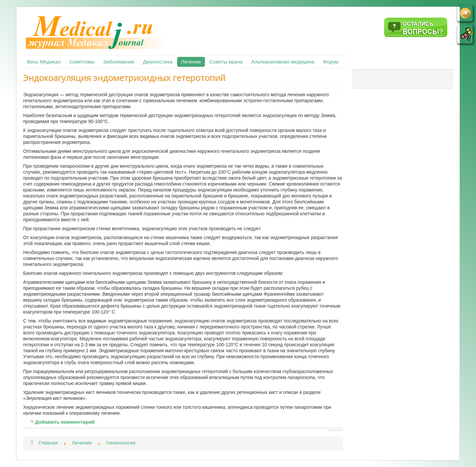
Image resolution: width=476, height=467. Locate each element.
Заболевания (119, 62)
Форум (331, 62)
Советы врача (226, 62)
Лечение (191, 62)
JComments (335, 430)
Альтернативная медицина (283, 62)
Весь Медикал (44, 62)
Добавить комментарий (65, 422)
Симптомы (82, 62)
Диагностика (158, 62)
